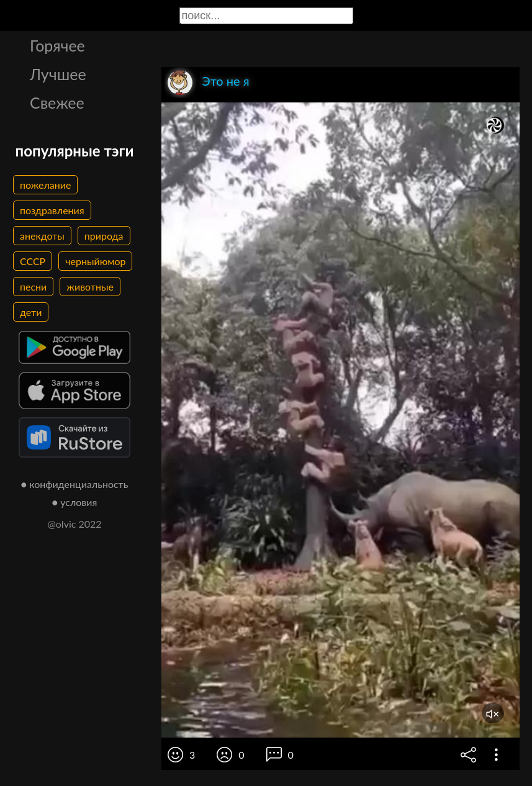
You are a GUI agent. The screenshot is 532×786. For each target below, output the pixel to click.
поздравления (52, 210)
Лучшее (58, 74)
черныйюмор (95, 261)
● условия (75, 502)
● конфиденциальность (75, 484)
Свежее (57, 102)
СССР (33, 261)
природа (104, 236)
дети (31, 312)
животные (90, 287)
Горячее (57, 45)
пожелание (45, 185)
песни (33, 287)
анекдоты (42, 236)
